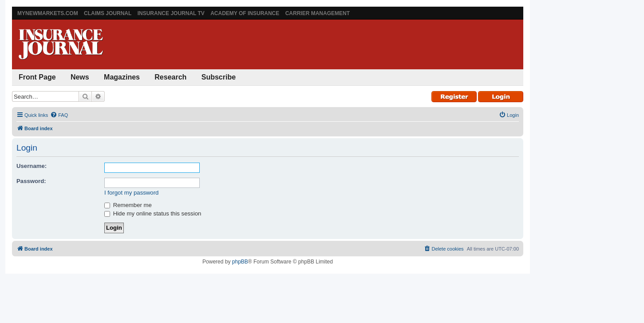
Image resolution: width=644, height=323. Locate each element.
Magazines (122, 77)
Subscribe (219, 77)
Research (170, 77)
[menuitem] (59, 115)
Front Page (37, 77)
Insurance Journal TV (171, 13)
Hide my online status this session (153, 213)
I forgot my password (131, 193)
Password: (31, 181)
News (80, 77)
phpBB (240, 262)
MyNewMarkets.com (48, 13)
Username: (32, 166)
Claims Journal (108, 13)
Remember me (128, 205)
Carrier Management (318, 13)
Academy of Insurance (245, 13)
